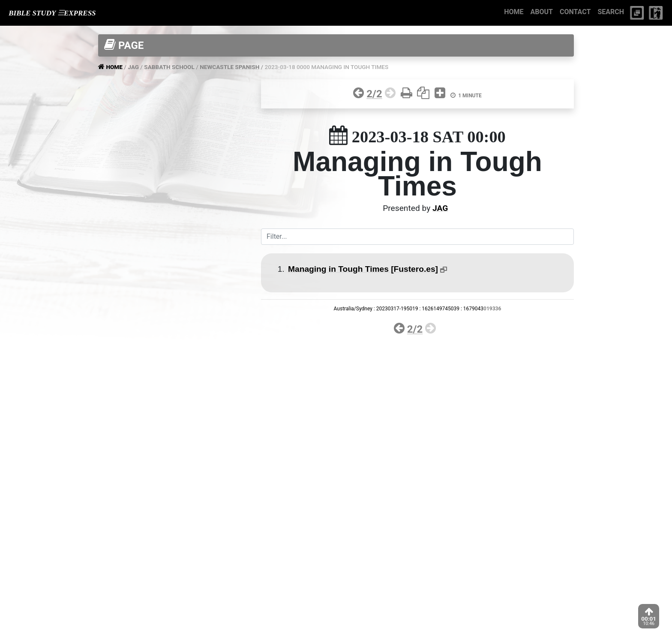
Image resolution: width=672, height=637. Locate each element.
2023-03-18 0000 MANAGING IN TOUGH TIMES (327, 67)
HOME (514, 12)
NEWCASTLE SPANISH (229, 67)
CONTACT (575, 12)
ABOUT (542, 12)
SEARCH (611, 12)
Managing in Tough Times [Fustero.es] (363, 269)
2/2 (374, 94)
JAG (133, 67)
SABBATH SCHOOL (169, 67)
